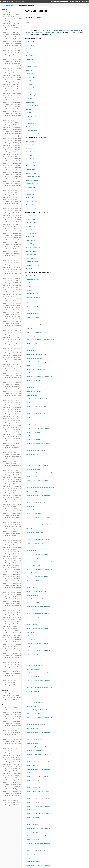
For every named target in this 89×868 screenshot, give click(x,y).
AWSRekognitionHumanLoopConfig (13, 337)
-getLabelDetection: (33, 588)
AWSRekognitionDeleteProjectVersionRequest (16, 145)
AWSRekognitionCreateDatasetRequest (14, 71)
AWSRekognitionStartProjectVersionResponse (16, 572)
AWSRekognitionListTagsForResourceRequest (16, 407)
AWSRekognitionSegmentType (12, 780)
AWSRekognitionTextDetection (12, 642)
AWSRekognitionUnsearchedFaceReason (15, 791)
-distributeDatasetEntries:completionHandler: (41, 541)
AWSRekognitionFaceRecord (12, 267)
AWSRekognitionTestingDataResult (13, 640)
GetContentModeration (33, 220)
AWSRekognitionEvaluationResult (13, 247)
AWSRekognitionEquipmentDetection (14, 244)
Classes (4, 9)
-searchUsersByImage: (33, 733)
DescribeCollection (31, 67)
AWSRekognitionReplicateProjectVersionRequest (17, 493)
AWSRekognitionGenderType (12, 741)
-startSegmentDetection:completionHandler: (40, 802)
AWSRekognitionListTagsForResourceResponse (17, 409)
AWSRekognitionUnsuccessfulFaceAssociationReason (19, 793)
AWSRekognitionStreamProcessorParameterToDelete (18, 782)
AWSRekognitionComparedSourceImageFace (16, 53)
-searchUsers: (31, 726)
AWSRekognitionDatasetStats (12, 120)
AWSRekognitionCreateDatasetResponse (15, 73)
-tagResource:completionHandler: (37, 838)
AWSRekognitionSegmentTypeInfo (13, 531)
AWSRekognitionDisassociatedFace (13, 231)
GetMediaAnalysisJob (32, 96)
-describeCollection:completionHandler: (39, 455)
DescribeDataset (31, 170)
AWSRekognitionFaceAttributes (12, 737)
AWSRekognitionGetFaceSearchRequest (15, 303)
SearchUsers (30, 127)
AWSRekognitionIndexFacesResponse (14, 348)
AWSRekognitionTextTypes (11, 789)
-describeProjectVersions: (35, 466)
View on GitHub (84, 1)
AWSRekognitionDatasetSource (12, 118)
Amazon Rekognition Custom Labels (68, 31)
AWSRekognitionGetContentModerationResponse (17, 292)
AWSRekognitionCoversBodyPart (13, 64)
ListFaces (29, 110)
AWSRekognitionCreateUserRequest (14, 95)
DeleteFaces (30, 60)
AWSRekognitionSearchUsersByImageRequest (17, 513)
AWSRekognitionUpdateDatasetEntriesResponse (17, 669)
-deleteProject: (32, 415)
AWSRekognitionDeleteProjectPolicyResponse (16, 138)
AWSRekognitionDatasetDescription (13, 109)
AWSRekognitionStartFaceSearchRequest (15, 552)
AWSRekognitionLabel (10, 362)
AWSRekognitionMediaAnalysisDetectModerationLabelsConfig (21, 421)
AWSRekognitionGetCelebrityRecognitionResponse (18, 285)
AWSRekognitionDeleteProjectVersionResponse (17, 147)
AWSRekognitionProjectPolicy (12, 468)
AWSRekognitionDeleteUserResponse (14, 156)
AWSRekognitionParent (10, 452)
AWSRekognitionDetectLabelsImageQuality (15, 199)
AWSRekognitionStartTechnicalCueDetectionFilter (17, 588)
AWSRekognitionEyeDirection (12, 249)
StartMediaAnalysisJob (33, 135)
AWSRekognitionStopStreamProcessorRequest (17, 601)
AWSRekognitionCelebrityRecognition (14, 41)
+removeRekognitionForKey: (35, 317)
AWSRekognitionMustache (11, 445)
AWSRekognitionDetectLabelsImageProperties (16, 195)
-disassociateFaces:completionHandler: (39, 534)
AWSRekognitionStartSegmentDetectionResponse (17, 579)
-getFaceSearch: (32, 581)
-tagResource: (31, 834)
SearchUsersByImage (32, 131)
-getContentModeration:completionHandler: (40, 563)
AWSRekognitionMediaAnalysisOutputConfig (16, 436)
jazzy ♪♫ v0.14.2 (35, 866)
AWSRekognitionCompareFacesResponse (15, 48)
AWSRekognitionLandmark (11, 373)
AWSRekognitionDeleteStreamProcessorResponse (18, 152)
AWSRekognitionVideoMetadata (12, 685)
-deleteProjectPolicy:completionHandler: (39, 426)
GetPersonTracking (32, 234)
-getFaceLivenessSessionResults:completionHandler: (43, 578)
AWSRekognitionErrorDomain (12, 693)
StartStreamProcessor (32, 291)
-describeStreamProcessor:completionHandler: (41, 484)
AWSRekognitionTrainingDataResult (13, 649)
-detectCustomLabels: (33, 487)
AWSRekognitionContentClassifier (13, 714)
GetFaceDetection (31, 223)
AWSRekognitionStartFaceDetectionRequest (16, 547)
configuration (31, 303)
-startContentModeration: (35, 747)
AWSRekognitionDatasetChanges (13, 107)
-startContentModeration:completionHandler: (40, 751)
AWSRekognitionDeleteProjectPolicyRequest (16, 136)
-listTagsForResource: (34, 682)
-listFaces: (30, 653)
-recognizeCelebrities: (34, 704)
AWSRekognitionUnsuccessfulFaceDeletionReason (18, 796)
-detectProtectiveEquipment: (36, 516)
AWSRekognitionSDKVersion (11, 695)
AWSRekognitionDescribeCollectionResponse (16, 161)
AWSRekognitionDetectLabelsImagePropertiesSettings (19, 197)
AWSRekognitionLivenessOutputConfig (14, 416)
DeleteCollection (31, 56)
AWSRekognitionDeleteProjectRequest (14, 141)
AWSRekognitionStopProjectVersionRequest (16, 597)
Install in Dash (74, 1)
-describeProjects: (33, 473)
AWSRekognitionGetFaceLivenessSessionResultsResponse (20, 301)
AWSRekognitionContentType (12, 61)
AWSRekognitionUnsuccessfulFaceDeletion (15, 658)
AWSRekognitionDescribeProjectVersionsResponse (18, 170)
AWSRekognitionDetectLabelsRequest (14, 201)
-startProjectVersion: (34, 791)
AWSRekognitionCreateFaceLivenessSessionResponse (19, 80)
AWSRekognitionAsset (10, 16)
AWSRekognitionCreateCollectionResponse (16, 68)
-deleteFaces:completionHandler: (37, 411)
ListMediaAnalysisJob (32, 106)
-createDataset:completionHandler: (37, 354)
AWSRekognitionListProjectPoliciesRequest (15, 398)
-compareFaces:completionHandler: (37, 332)
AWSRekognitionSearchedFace (12, 522)
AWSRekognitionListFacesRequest (13, 389)
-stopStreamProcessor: (34, 827)
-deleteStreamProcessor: (34, 437)
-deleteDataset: (32, 401)
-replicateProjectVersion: (35, 336)
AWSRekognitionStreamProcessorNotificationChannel (18, 617)
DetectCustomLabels (32, 181)
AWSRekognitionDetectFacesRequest (14, 186)
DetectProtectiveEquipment (34, 81)
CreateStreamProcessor (33, 276)
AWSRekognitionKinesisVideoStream (14, 355)
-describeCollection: (33, 451)
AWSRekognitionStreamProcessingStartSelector (17, 606)
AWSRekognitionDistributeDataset (13, 233)
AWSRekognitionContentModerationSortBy (15, 719)
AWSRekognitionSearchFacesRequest (14, 509)
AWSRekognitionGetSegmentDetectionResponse (17, 326)
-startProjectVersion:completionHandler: (39, 794)
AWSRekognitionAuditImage (11, 28)
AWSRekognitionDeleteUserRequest (14, 154)
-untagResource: (32, 841)
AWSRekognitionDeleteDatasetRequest (14, 127)
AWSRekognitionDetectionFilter (12, 224)
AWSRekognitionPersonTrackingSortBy (14, 764)
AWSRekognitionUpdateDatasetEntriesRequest (17, 667)
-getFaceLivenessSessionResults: (37, 574)
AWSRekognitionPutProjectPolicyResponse (15, 484)
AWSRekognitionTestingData (11, 637)
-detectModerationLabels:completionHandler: (40, 513)
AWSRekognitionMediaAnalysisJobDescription (16, 425)
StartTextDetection (31, 269)
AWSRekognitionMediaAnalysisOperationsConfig (17, 434)
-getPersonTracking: (33, 603)
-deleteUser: (31, 444)
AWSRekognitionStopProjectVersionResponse (16, 599)
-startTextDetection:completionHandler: (39, 816)
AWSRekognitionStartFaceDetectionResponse (16, 549)
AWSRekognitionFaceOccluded (12, 265)
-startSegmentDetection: (34, 798)
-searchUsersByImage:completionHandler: (39, 737)
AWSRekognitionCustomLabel (12, 100)
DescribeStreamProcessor (33, 284)
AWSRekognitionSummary (11, 626)
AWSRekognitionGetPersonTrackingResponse (16, 321)
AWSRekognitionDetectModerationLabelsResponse (18, 211)
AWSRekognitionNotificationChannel (14, 448)
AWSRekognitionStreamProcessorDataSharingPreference (19, 613)
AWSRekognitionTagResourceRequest (14, 631)
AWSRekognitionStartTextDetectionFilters (15, 590)
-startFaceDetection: (33, 755)
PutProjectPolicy (31, 198)
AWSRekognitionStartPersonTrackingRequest (16, 565)
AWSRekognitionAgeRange (11, 14)
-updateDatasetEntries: (34, 849)
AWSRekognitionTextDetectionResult (14, 644)
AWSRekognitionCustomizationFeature (14, 721)
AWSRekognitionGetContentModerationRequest (17, 287)
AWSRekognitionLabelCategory (12, 366)
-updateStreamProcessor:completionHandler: (40, 859)
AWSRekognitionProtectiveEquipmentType (15, 773)
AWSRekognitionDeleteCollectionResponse (15, 125)
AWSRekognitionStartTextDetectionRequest (16, 592)
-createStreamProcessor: (34, 379)
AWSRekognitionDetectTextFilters (13, 217)
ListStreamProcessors (32, 287)
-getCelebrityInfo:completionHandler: (38, 549)
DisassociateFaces (31, 88)
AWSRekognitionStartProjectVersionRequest (16, 570)
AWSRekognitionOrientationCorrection (14, 762)
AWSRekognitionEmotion (10, 242)
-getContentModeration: (34, 560)
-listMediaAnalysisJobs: (34, 661)
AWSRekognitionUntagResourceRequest (15, 662)
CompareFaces (30, 46)
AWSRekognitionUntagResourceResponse (15, 665)
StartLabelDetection (32, 259)
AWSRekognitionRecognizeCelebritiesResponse (17, 488)
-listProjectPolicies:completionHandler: (39, 671)
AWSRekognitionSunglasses (11, 628)
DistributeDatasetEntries (33, 184)
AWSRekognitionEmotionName (12, 733)
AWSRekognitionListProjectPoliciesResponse (16, 400)
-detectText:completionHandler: (36, 527)
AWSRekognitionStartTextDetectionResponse (16, 595)
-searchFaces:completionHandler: (37, 715)
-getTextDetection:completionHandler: (38, 621)
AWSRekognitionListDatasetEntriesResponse (16, 382)
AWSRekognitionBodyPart (11, 710)
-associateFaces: (32, 321)
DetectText (29, 85)
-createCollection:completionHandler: (38, 346)
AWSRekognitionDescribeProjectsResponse (16, 174)
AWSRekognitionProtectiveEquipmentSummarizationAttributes (21, 477)
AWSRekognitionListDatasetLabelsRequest (15, 384)
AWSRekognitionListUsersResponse (14, 414)
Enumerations (6, 705)
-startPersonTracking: (34, 784)
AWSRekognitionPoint (10, 461)
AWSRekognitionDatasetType (12, 728)
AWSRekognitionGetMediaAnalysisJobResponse (17, 317)
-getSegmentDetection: (34, 610)
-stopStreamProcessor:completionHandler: (39, 830)
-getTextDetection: (33, 617)
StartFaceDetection (32, 252)
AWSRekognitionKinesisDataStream (13, 353)
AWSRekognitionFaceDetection (12, 260)
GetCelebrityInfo (31, 92)
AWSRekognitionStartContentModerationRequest (17, 543)
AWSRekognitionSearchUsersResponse (15, 520)
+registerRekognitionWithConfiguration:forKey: (41, 310)
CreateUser (29, 53)
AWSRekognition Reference (8, 5)
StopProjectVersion (31, 205)
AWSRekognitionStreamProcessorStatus (15, 784)
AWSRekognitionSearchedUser (12, 527)
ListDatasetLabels (31, 191)
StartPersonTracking (32, 262)
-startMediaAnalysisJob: (34, 776)
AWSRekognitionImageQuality (12, 344)
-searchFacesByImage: (33, 718)
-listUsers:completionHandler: (36, 693)
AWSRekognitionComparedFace (12, 50)
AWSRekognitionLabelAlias (11, 364)
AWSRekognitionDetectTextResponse (14, 222)
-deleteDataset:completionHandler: (37, 404)
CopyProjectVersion (32, 142)
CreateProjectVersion (32, 152)
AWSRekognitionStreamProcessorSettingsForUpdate (18, 624)
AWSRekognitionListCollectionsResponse (15, 378)
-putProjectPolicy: (33, 697)
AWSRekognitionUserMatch (11, 678)
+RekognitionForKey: (33, 314)
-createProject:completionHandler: (37, 368)
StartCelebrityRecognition (33, 245)
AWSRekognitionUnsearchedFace (13, 653)
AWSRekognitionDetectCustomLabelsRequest (16, 181)
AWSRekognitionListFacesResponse (14, 391)
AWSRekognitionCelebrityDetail (12, 39)
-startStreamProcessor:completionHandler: (40, 809)
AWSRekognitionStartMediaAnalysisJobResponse (17, 563)
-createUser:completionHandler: (36, 390)
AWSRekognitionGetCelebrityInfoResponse (15, 281)
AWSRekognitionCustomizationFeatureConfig (16, 102)
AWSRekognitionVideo (10, 683)
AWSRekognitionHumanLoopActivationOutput (16, 335)
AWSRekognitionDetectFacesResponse (14, 188)
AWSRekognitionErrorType (11, 735)
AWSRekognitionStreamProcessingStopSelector (17, 608)
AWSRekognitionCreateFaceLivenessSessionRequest (18, 75)
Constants (5, 690)
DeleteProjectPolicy (32, 163)
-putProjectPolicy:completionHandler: (38, 700)
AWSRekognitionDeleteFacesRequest (14, 131)
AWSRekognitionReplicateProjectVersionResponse (18, 495)
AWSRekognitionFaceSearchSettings (14, 269)
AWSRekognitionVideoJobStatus (12, 805)
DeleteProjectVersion (32, 166)
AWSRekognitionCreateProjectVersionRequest (16, 86)
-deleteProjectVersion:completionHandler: (40, 433)
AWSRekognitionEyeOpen (11, 251)
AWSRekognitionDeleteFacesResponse (14, 134)
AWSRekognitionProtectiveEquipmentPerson (16, 475)
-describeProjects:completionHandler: (38, 476)
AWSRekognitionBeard (10, 30)
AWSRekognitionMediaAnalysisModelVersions (16, 432)
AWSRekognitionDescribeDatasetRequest (15, 163)
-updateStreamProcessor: (34, 856)
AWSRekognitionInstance (10, 351)
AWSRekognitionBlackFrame (11, 32)
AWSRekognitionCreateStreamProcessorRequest (17, 91)
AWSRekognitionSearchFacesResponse (15, 511)
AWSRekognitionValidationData (12, 680)
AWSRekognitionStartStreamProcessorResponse (17, 585)
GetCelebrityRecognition (33, 216)
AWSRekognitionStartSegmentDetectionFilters (16, 574)
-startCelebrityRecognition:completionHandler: (41, 744)
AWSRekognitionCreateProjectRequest (14, 82)
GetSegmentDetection (32, 237)
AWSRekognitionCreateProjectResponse (15, 84)
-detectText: (31, 523)
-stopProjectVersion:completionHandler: (39, 823)
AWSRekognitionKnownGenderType (13, 744)
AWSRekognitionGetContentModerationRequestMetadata (19, 290)
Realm (42, 866)
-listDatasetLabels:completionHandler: (39, 650)
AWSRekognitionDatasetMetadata (13, 116)
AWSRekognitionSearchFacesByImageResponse (17, 506)
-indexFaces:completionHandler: (36, 628)
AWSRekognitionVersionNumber (12, 697)
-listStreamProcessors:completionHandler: (40, 679)
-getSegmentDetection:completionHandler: (39, 614)
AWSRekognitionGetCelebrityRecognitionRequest (17, 283)
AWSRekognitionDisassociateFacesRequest (16, 226)
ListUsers (29, 113)
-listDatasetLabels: (33, 646)
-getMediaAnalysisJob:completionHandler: (39, 599)
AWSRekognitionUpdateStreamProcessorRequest (17, 671)
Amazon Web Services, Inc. (34, 864)
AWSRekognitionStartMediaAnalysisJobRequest (17, 561)
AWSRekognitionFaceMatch (11, 263)
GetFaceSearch (31, 227)
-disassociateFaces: (33, 531)
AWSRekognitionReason (10, 778)
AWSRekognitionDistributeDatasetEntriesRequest (17, 235)
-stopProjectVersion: (33, 820)
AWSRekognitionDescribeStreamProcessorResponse (18, 179)
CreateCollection (31, 49)
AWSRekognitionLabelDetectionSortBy (14, 751)
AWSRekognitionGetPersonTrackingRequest (16, 319)
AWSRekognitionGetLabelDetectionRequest (16, 308)
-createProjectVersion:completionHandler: (40, 375)
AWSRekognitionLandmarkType (12, 753)
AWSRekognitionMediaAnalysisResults (14, 439)
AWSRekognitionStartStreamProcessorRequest (17, 583)
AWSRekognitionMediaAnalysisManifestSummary (17, 430)
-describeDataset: (32, 458)
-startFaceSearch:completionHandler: (38, 765)
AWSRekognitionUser (9, 676)
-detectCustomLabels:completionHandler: (39, 491)
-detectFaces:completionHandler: (37, 498)
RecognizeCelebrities (32, 117)
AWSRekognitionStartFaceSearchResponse (16, 554)
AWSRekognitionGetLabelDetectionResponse (16, 312)
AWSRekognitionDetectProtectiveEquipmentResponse (19, 215)
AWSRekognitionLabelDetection (12, 369)
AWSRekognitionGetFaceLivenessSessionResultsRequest (20, 299)
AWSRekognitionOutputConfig (12, 450)
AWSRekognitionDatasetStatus (12, 723)
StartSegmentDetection (33, 266)
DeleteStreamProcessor (33, 280)
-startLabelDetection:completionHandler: (39, 773)
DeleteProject (30, 159)
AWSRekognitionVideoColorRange (13, 803)
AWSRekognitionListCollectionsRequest (14, 375)
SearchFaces (30, 120)
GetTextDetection (31, 241)
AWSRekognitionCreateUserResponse (14, 98)
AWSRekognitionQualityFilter (11, 775)
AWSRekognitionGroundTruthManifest (14, 333)
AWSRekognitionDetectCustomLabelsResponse (17, 183)
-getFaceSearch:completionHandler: (37, 585)
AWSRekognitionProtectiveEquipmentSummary (17, 479)
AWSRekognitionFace (9, 256)
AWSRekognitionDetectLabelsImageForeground (17, 193)
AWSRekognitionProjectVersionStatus (14, 771)
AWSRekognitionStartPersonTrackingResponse (17, 567)
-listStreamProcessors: (34, 675)
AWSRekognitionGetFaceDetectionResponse (16, 296)
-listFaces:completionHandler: (36, 657)
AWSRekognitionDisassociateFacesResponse (16, 229)
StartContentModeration (33, 248)
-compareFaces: (31, 328)
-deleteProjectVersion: (34, 430)
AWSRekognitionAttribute (10, 708)
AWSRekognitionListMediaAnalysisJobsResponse (17, 396)
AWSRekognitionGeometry (11, 276)
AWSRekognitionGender (10, 272)
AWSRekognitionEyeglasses (11, 253)
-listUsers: (30, 690)
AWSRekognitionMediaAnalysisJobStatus (15, 760)
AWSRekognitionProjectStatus (12, 769)
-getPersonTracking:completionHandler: (39, 606)
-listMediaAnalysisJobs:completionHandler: (40, 664)
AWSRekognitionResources (11, 497)
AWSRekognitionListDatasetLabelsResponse (16, 387)
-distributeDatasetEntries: (35, 538)
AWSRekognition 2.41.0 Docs (7, 1)
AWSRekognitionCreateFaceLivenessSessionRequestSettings (21, 77)
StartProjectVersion (32, 202)
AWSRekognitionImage (10, 342)
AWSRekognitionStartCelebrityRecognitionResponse (18, 540)
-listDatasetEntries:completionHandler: (39, 643)
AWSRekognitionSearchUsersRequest (14, 518)
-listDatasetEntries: (33, 639)
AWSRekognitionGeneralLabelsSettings (14, 274)
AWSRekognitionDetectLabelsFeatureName (16, 730)
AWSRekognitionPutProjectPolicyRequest (15, 482)
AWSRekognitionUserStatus (11, 800)
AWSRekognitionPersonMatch (12, 459)
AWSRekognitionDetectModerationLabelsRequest (17, 208)
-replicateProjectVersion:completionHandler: (41, 339)
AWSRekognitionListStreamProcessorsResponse (17, 405)
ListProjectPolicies (31, 195)
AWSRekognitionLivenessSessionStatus (15, 755)
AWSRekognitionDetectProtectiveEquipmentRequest (18, 213)
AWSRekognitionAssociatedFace (13, 23)
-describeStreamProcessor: (35, 480)
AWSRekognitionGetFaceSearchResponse (15, 305)
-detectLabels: (31, 502)
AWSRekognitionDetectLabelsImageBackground (17, 190)
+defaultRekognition (33, 307)
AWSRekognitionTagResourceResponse (15, 633)
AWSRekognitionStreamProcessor (13, 610)
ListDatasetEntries (31, 188)
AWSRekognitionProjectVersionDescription (15, 470)
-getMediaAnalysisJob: (34, 596)
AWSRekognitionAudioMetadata (12, 25)
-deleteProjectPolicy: (34, 422)
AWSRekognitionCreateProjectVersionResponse (17, 89)
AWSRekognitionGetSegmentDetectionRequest (17, 323)
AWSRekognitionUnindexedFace (12, 651)
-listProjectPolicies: (34, 668)
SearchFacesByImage (32, 124)
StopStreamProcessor (32, 294)
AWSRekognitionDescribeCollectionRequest (16, 159)
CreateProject (30, 149)
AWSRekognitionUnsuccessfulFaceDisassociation (17, 660)
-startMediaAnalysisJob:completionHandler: (40, 780)
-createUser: (31, 386)
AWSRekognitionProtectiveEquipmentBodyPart (16, 473)
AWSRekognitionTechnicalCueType (13, 787)
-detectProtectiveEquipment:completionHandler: (41, 520)
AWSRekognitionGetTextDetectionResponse (16, 330)
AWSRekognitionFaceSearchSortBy (13, 739)
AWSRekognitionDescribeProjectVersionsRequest (17, 168)
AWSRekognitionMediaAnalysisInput (14, 423)
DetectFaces (30, 71)
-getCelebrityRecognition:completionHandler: (41, 556)
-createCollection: (33, 343)
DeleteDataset (30, 156)
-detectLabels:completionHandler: (37, 505)
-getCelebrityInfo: (33, 545)
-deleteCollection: (33, 393)
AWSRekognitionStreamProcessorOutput (15, 619)
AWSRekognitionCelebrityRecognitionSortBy (16, 712)
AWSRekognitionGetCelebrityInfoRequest (15, 278)
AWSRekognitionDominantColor (12, 240)
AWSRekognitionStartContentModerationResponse (18, 545)
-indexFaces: (31, 625)
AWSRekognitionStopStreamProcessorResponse (17, 603)
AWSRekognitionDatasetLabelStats (13, 113)
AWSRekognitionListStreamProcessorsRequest (17, 403)
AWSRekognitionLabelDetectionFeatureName (16, 748)
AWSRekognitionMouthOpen (11, 443)
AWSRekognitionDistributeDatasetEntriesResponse (18, 238)
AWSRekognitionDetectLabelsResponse (15, 204)
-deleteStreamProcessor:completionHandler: (40, 440)
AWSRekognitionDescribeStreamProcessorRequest (18, 177)
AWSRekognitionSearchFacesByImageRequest (17, 504)
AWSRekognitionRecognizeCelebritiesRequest (16, 486)
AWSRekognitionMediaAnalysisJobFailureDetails (17, 427)
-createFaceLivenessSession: (36, 357)
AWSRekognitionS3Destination (12, 500)
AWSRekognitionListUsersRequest (13, 412)
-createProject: (32, 364)
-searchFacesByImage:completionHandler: (39, 722)
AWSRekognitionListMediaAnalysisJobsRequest (17, 393)
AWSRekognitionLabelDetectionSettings (15, 371)
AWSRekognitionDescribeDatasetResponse (16, 165)
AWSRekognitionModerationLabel (13, 441)
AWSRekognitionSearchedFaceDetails (14, 525)
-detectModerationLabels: (35, 509)
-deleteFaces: (31, 408)
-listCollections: (32, 632)
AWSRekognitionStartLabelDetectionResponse (16, 558)
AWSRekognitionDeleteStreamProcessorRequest (17, 150)
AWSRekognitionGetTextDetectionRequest (15, 328)
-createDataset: (32, 350)
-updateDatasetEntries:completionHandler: (40, 852)
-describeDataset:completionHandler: (38, 462)
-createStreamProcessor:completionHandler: (40, 383)
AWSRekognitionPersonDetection (13, 457)
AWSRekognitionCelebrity (11, 37)
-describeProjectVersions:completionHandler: (41, 469)
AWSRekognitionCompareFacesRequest (15, 46)
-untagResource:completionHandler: (37, 845)
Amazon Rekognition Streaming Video (50, 33)
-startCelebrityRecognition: (36, 740)
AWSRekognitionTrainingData (12, 646)
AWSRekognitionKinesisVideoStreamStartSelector (17, 357)
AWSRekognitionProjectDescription (13, 466)
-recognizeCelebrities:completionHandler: (40, 708)
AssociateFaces (31, 42)
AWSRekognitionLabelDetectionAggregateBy (16, 746)
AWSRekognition (8, 12)
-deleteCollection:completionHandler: (38, 397)
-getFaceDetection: (33, 567)
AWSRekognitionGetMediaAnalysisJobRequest (16, 314)
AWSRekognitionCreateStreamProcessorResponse (18, 93)
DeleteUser (29, 64)
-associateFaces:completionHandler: (38, 325)
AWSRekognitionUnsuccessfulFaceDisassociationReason (19, 798)
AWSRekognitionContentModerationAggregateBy (17, 717)
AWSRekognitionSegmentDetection (13, 529)
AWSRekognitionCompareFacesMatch (14, 43)
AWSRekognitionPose (10, 463)
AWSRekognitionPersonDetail (12, 454)
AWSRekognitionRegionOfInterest (13, 491)
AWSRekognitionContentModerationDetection (16, 59)
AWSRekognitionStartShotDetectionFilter (15, 581)
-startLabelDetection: (34, 769)
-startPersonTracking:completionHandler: (39, 787)
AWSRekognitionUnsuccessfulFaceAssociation (16, 655)
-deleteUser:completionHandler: (36, 448)
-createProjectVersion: (34, 372)
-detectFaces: (31, 495)
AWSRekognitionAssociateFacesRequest (15, 19)
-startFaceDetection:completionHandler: (39, 758)
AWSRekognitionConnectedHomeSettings (15, 55)
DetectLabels (30, 74)
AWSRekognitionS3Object (11, 502)
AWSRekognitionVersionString (12, 700)
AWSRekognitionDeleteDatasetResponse (15, 129)
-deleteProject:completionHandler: (37, 419)
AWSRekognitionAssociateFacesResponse (15, 21)
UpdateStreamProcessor (33, 298)
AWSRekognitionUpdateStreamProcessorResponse (18, 673)
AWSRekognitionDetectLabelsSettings (14, 206)
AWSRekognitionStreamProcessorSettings (15, 622)
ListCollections (30, 103)
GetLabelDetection (31, 230)
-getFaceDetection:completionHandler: (38, 570)
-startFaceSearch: (32, 762)
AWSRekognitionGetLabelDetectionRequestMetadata (18, 310)
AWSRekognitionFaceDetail (11, 258)
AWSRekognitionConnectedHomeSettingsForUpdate (18, 57)
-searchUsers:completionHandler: (37, 729)
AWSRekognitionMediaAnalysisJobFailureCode (17, 757)
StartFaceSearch (31, 255)
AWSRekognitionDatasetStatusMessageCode (16, 726)
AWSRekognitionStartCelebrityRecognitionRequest (18, 538)
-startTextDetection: (33, 812)
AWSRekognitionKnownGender (12, 360)
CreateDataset (30, 145)
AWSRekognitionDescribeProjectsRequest (15, 172)
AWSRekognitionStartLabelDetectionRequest (16, 556)
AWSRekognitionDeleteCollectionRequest (15, 123)
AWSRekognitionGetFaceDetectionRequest (15, 294)
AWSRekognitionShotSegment (12, 533)
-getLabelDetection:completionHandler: (39, 592)
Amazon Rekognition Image (49, 31)
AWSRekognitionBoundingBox (12, 34)
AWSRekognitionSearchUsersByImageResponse (17, 515)
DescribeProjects (31, 174)
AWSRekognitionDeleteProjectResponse (15, 143)
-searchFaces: (31, 711)
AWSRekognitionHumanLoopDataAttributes (15, 339)
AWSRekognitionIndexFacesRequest (14, 346)
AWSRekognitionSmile (10, 536)
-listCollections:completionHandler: (38, 635)
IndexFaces (29, 99)
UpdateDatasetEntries (32, 209)
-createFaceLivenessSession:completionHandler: (41, 361)
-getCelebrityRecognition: (35, 552)
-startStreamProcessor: (34, 805)
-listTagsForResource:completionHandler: (39, 686)
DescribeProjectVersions (33, 177)
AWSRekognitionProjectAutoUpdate (13, 766)
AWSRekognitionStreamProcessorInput (14, 615)
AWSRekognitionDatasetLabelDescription (15, 111)
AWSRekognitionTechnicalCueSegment (14, 635)
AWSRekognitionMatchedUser (12, 418)
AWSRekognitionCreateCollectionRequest (15, 66)
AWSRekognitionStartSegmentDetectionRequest (17, 576)
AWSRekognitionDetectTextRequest (13, 220)
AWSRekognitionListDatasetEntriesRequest (15, 380)
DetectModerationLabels (33, 78)
